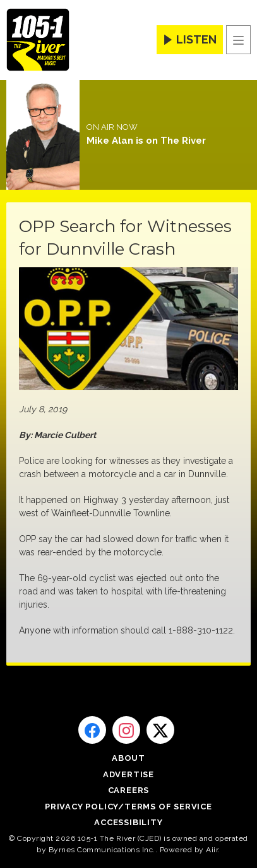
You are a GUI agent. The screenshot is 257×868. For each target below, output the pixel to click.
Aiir (212, 850)
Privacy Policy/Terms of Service (128, 807)
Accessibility (128, 822)
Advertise (128, 774)
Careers (129, 790)
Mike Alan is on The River (146, 141)
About (128, 758)
